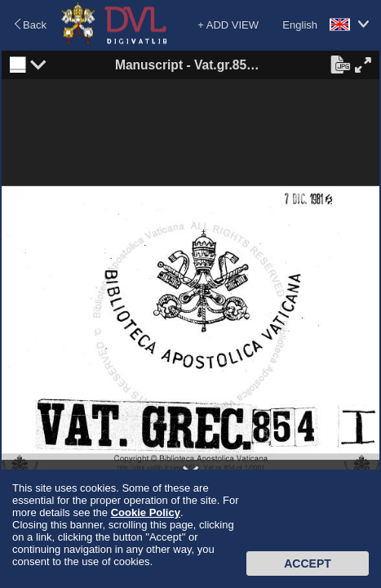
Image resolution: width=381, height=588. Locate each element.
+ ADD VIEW (228, 25)
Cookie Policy (146, 512)
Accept (308, 563)
